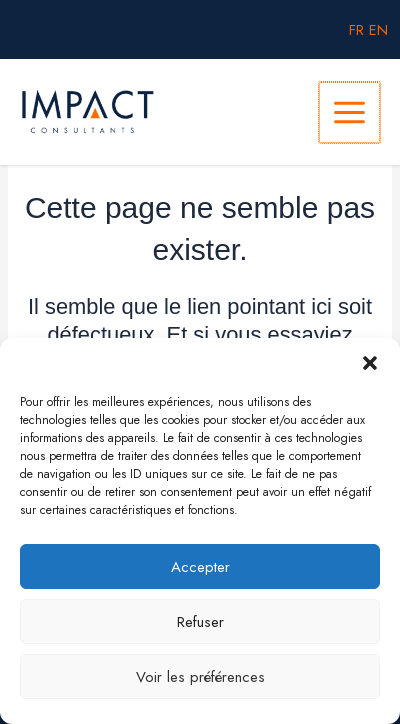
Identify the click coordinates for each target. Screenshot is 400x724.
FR (356, 29)
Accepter (200, 567)
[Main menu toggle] (349, 112)
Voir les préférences (200, 677)
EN (378, 29)
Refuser (200, 622)
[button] (370, 363)
